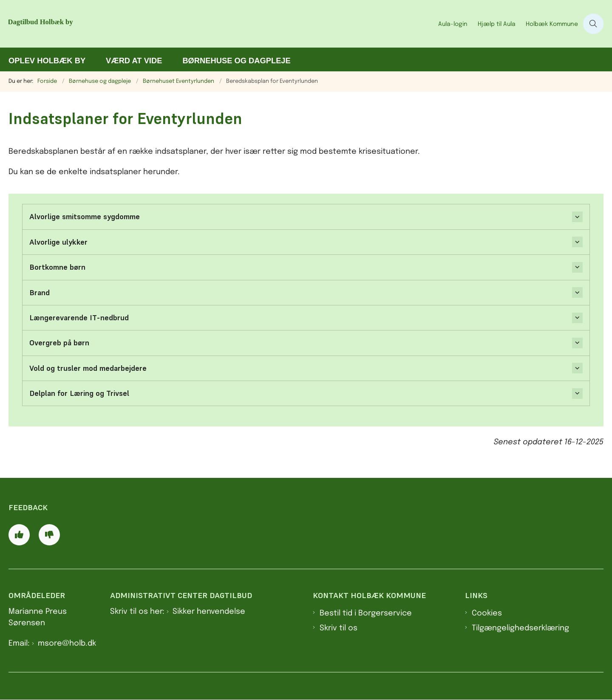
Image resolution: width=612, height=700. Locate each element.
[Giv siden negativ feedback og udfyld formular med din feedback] (49, 535)
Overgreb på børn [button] (59, 343)
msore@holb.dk (67, 644)
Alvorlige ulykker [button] (58, 242)
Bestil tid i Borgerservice (366, 613)
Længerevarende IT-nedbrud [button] (79, 318)
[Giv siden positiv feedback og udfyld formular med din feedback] (19, 535)
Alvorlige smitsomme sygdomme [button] (85, 217)
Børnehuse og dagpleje (236, 61)
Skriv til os (339, 628)
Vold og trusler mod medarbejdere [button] (88, 368)
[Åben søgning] (593, 24)
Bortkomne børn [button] (57, 267)
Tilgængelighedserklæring (520, 628)
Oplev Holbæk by (47, 61)
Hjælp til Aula (497, 24)
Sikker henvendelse (209, 612)
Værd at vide (134, 61)
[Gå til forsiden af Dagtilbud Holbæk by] (115, 24)
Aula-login (453, 24)
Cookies (487, 613)
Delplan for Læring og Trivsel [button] (79, 393)
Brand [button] (40, 293)
